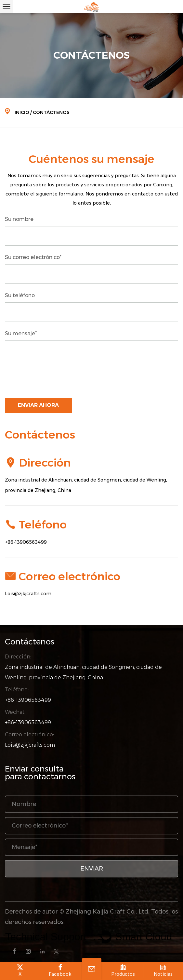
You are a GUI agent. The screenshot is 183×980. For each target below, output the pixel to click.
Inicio (22, 112)
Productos (123, 971)
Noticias (163, 971)
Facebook (60, 971)
